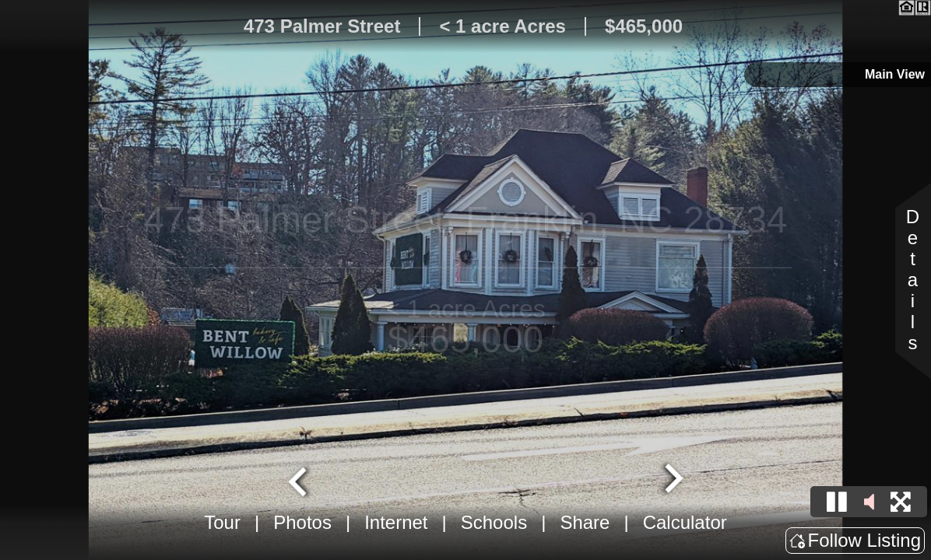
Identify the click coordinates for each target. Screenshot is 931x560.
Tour (222, 522)
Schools (494, 522)
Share (585, 522)
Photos (302, 522)
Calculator (685, 522)
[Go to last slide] (300, 480)
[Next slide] (672, 480)
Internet (396, 522)
